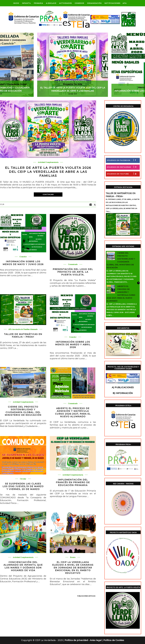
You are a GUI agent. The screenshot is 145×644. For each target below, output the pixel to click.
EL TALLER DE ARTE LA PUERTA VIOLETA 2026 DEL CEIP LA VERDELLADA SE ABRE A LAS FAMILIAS (48, 172)
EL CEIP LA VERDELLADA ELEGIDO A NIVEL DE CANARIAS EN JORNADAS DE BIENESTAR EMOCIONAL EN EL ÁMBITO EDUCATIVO (73, 568)
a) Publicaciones (123, 387)
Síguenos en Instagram (123, 167)
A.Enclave (51, 3)
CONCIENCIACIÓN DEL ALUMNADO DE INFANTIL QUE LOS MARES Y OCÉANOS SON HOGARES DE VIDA (23, 566)
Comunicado (73, 264)
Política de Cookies (114, 640)
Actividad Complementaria (48, 162)
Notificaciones (112, 3)
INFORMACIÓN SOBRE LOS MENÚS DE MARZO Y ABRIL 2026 (73, 345)
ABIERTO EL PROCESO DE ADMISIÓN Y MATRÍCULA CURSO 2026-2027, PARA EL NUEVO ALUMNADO (73, 412)
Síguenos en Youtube (123, 174)
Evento (73, 557)
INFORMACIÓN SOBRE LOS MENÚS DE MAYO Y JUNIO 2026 (23, 263)
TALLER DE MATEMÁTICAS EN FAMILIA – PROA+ (23, 336)
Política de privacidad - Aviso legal (83, 640)
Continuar (48, 194)
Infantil (26, 3)
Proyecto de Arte (73, 84)
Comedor (79, 3)
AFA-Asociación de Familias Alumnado (23, 329)
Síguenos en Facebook (123, 160)
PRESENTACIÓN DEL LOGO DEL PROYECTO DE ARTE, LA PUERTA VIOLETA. (73, 272)
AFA (125, 3)
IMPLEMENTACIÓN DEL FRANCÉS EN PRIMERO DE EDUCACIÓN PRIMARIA (73, 483)
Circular (23, 479)
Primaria (38, 3)
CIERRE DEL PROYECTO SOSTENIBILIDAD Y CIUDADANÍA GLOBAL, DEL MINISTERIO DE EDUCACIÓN (23, 411)
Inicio (16, 3)
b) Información (123, 393)
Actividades (65, 3)
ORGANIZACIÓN (94, 3)
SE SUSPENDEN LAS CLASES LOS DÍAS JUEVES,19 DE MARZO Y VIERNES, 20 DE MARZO (23, 486)
